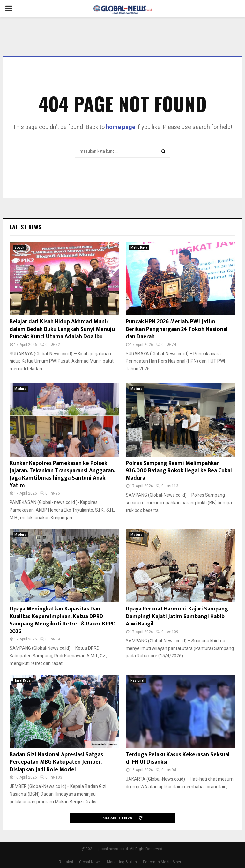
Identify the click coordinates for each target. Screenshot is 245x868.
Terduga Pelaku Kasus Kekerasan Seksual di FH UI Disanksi (178, 758)
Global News (90, 862)
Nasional (137, 681)
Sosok (19, 247)
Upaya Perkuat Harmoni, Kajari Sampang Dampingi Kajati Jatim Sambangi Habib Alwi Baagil (177, 616)
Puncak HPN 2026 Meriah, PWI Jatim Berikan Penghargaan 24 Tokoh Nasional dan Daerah (177, 329)
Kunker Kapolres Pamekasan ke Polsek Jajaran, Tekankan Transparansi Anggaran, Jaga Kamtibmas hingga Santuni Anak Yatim (62, 475)
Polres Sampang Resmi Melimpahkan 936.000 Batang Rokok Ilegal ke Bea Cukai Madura (179, 471)
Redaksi (66, 862)
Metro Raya (139, 247)
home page (121, 127)
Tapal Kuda (22, 681)
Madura (20, 389)
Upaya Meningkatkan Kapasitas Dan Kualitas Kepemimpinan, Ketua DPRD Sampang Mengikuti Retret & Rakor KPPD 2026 (63, 620)
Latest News (25, 227)
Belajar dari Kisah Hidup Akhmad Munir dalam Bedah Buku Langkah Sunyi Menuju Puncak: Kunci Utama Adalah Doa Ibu (62, 329)
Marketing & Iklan (122, 862)
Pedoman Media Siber (162, 862)
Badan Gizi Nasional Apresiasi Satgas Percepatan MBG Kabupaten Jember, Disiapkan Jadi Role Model (56, 762)
